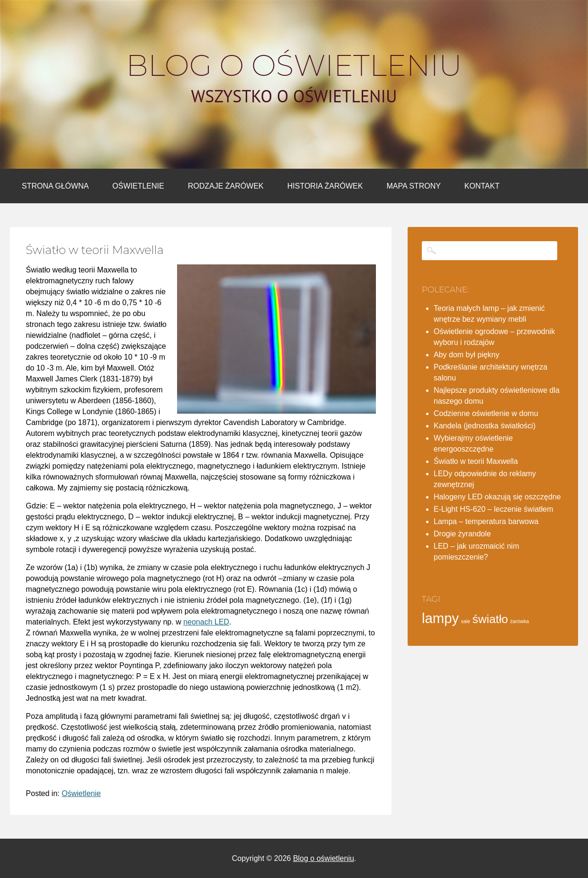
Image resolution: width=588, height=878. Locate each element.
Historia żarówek (325, 186)
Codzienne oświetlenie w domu (486, 413)
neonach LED (206, 622)
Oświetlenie (138, 186)
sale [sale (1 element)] (466, 621)
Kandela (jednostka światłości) (485, 426)
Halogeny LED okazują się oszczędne (497, 497)
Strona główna (55, 186)
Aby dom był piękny (467, 355)
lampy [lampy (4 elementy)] (440, 618)
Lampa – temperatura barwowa (486, 521)
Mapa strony (413, 186)
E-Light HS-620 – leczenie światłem (494, 509)
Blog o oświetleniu (294, 65)
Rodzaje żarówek (226, 186)
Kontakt (482, 186)
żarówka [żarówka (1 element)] (520, 621)
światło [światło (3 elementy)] (490, 619)
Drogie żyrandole (462, 534)
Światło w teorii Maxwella (476, 461)
